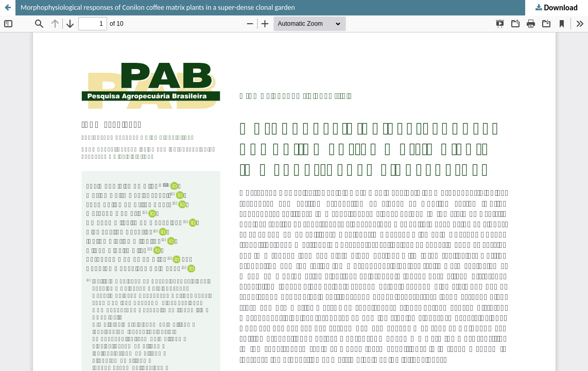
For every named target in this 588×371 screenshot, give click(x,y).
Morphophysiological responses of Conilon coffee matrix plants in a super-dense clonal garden (158, 7)
